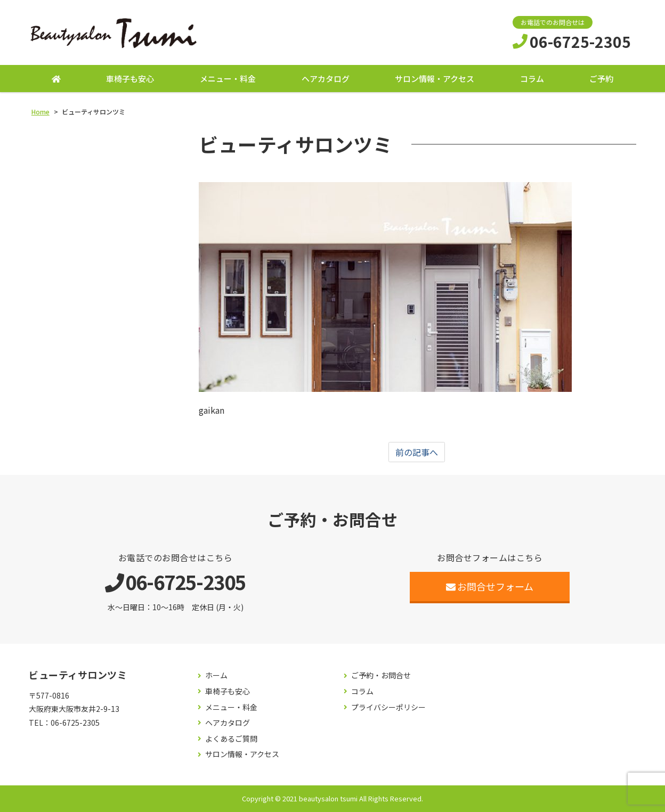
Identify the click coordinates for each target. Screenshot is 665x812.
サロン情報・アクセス (435, 79)
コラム (532, 79)
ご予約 (601, 79)
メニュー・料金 (228, 79)
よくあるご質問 (231, 739)
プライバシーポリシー (388, 707)
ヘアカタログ (326, 79)
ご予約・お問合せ (381, 675)
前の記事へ (417, 452)
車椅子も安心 (130, 79)
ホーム (216, 675)
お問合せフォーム (490, 586)
